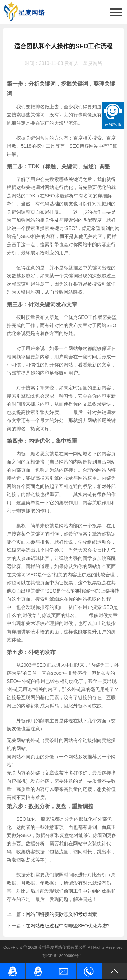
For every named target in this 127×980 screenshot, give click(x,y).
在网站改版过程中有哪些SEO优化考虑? (68, 926)
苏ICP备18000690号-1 (62, 955)
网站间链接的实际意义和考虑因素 (61, 914)
